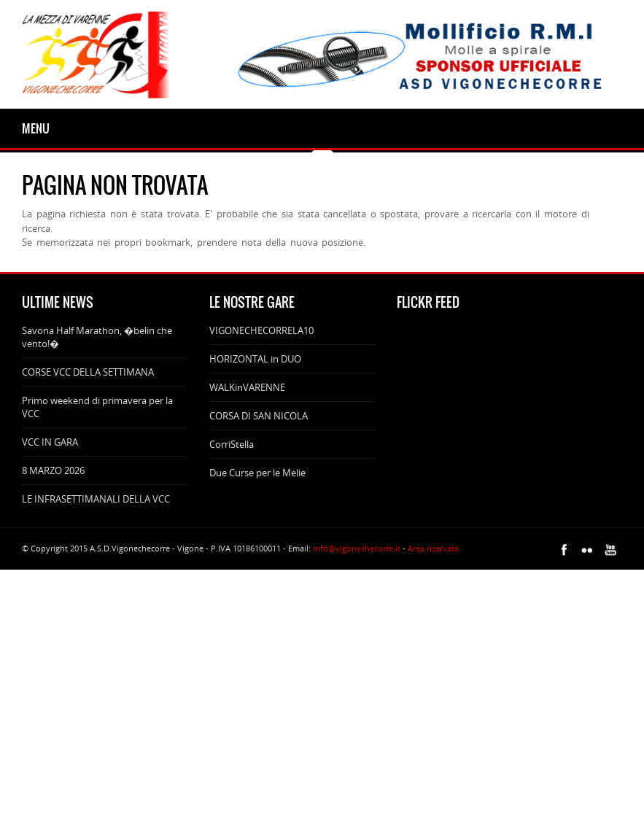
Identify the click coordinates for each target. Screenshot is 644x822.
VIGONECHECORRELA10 (261, 330)
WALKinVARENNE (247, 387)
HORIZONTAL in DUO (255, 359)
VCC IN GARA (50, 442)
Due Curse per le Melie (257, 473)
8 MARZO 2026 (53, 470)
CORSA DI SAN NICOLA (259, 416)
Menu (36, 128)
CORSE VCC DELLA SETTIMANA (88, 372)
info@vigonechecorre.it (357, 548)
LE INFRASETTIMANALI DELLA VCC (96, 499)
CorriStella (232, 444)
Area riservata (433, 548)
